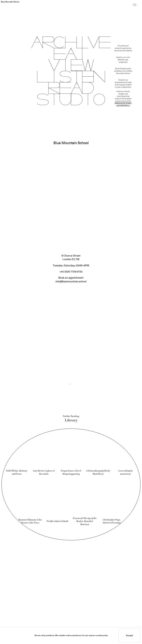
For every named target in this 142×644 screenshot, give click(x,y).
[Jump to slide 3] (71, 374)
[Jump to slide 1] (70, 374)
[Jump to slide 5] (72, 374)
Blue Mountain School (10, 2)
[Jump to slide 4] (72, 374)
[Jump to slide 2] (70, 374)
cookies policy (102, 636)
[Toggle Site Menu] (135, 5)
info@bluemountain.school (71, 272)
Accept (129, 636)
